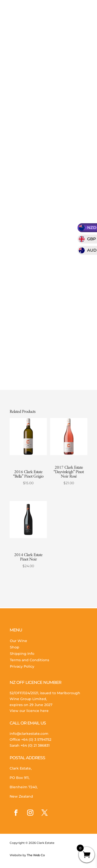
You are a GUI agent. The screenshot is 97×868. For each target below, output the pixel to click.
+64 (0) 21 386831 (35, 745)
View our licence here (29, 711)
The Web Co (36, 855)
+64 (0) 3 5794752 (36, 739)
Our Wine (19, 641)
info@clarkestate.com (29, 734)
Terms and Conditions (29, 660)
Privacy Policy (22, 666)
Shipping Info (22, 654)
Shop (15, 647)
